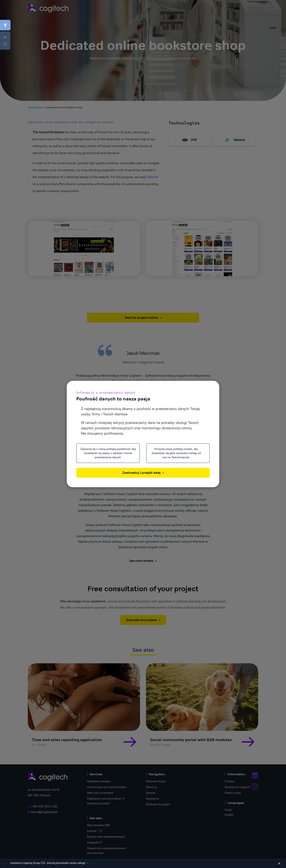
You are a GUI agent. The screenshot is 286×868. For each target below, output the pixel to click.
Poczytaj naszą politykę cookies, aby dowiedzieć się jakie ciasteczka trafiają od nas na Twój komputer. (176, 453)
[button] (5, 25)
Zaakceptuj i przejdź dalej (143, 473)
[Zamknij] (279, 863)
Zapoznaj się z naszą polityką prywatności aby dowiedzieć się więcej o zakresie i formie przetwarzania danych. (108, 453)
